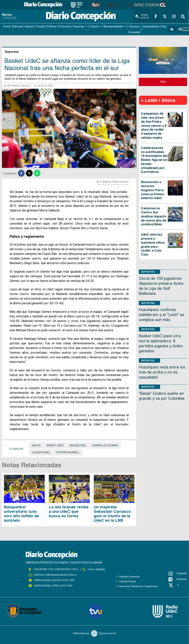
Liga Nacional (41, 452)
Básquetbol (78, 445)
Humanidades (151, 26)
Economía (65, 26)
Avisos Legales (142, 16)
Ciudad (41, 26)
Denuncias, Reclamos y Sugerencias (138, 586)
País (164, 26)
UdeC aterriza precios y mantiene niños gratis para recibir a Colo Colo (153, 244)
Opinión (29, 26)
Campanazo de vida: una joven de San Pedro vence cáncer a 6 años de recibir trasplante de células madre (154, 125)
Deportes (79, 26)
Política (52, 26)
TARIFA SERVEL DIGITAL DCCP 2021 (54, 580)
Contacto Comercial (129, 576)
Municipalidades (113, 26)
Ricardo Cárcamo (21, 85)
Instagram (178, 573)
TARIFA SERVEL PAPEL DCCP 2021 (53, 585)
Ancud (36, 445)
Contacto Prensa (127, 581)
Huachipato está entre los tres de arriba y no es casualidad (162, 372)
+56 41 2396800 (96, 569)
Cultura (94, 26)
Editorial (17, 26)
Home (7, 26)
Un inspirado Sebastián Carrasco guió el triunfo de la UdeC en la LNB (112, 513)
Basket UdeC (55, 445)
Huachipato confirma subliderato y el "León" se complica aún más (162, 314)
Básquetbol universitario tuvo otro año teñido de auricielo (21, 513)
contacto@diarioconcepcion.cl (55, 575)
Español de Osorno (105, 445)
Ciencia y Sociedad (134, 29)
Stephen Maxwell (68, 452)
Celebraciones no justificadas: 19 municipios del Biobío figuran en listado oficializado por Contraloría (154, 160)
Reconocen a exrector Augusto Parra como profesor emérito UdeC (153, 190)
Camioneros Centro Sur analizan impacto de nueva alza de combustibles (154, 216)
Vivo (163, 81)
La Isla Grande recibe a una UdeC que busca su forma (69, 511)
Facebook (178, 579)
